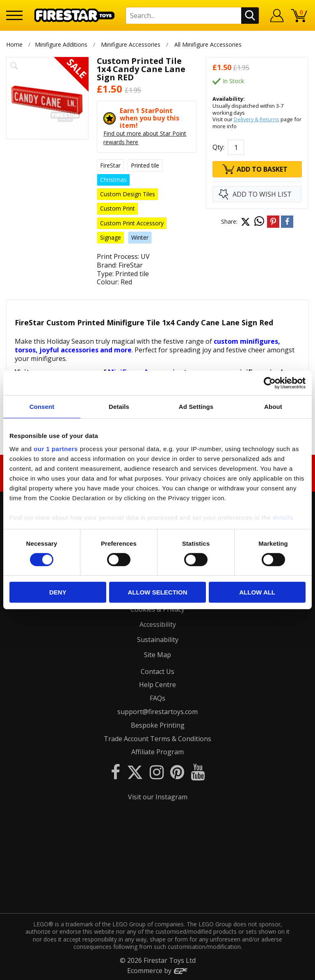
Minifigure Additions (61, 44)
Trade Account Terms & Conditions (157, 739)
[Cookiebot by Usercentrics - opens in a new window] (270, 383)
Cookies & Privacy (157, 609)
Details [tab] (119, 407)
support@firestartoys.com (157, 712)
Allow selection (157, 592)
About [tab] (273, 407)
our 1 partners (56, 448)
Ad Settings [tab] (196, 407)
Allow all (257, 592)
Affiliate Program (157, 752)
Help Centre (157, 685)
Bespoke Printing (158, 725)
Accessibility (158, 624)
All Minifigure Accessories (208, 44)
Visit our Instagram (158, 797)
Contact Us (157, 671)
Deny (58, 592)
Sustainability (158, 640)
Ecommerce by (158, 971)
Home (14, 44)
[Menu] (14, 15)
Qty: (218, 147)
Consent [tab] (42, 407)
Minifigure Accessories (131, 44)
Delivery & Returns (257, 119)
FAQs (157, 698)
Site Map (157, 655)
